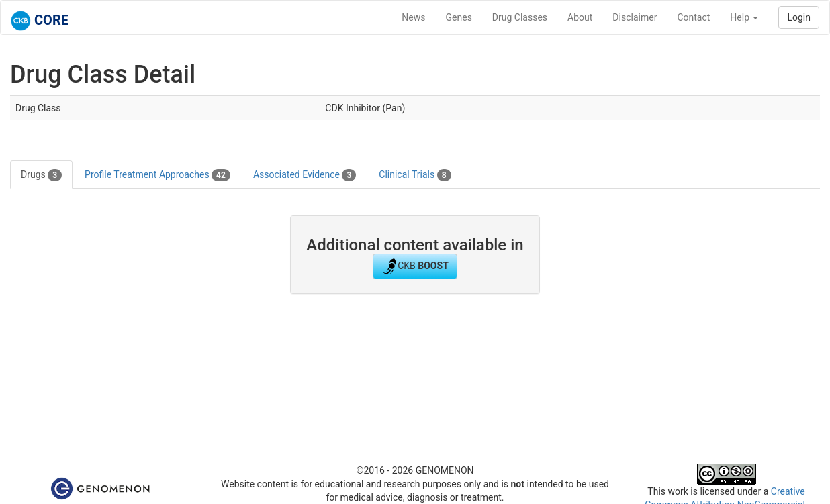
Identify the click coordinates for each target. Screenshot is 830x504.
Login (799, 17)
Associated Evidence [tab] (305, 175)
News (413, 17)
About (580, 17)
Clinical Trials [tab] (415, 175)
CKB (415, 266)
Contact (693, 17)
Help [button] (744, 17)
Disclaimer (635, 17)
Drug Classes (520, 17)
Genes (459, 17)
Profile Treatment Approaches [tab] (157, 175)
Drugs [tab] (41, 175)
